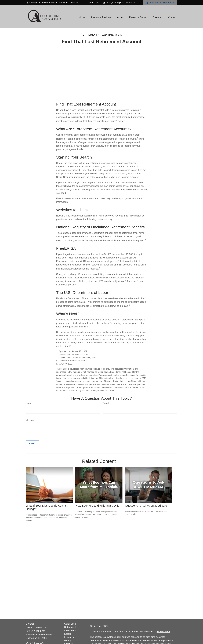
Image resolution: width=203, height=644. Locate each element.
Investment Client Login (160, 3)
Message (30, 420)
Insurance (69, 637)
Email (106, 403)
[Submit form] (32, 444)
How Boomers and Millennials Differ (98, 506)
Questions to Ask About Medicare (146, 506)
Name (29, 403)
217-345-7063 (90, 3)
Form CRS (102, 626)
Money (68, 641)
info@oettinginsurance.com (119, 3)
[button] (82, 17)
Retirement (70, 627)
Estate (68, 634)
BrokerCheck (163, 632)
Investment (70, 631)
